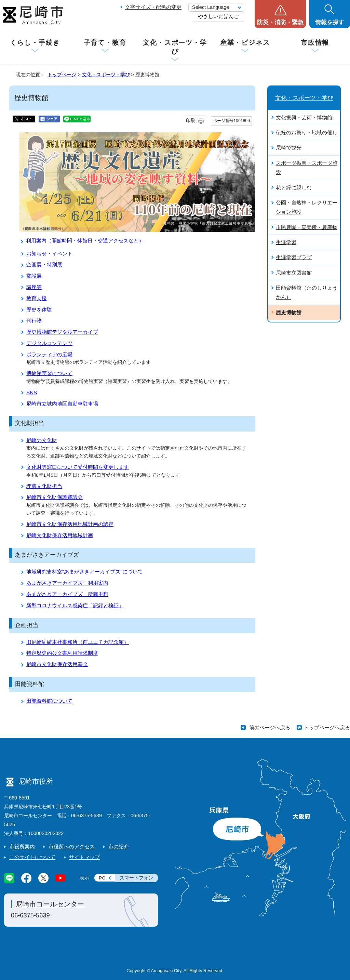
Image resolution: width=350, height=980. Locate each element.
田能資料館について (49, 701)
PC (102, 878)
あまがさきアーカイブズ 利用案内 (67, 583)
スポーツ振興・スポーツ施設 (307, 168)
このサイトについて (32, 857)
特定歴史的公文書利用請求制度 (62, 653)
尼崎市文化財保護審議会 (55, 497)
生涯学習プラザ (294, 257)
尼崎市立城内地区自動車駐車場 (62, 404)
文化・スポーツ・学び (175, 47)
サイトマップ (84, 857)
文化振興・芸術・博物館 (304, 117)
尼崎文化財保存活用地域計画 (60, 535)
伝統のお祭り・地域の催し (307, 133)
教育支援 (37, 298)
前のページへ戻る (270, 727)
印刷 (191, 121)
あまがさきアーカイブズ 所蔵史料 (67, 594)
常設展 (34, 276)
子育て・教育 (105, 43)
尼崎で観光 (289, 148)
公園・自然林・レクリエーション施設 (307, 207)
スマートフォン (136, 878)
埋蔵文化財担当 (44, 486)
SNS (32, 392)
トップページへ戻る (327, 727)
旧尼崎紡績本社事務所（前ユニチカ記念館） (78, 642)
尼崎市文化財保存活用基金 (57, 664)
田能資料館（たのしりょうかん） (307, 292)
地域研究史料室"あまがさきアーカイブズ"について (85, 572)
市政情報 (315, 43)
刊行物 (34, 321)
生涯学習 (286, 242)
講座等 (34, 287)
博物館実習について (49, 373)
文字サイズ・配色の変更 (153, 7)
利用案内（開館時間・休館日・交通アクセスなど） (85, 241)
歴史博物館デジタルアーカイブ (62, 332)
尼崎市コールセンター (50, 904)
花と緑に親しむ (294, 188)
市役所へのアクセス (72, 846)
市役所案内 (22, 846)
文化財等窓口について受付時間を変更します (78, 467)
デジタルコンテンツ (49, 343)
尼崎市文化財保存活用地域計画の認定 (70, 524)
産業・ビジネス (245, 43)
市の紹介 (119, 846)
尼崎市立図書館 (294, 273)
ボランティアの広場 (49, 354)
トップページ (62, 75)
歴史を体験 (39, 310)
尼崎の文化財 (42, 440)
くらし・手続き (35, 43)
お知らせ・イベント (49, 254)
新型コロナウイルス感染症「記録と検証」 (75, 605)
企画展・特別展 (44, 264)
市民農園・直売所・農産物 (307, 227)
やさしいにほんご (218, 16)
